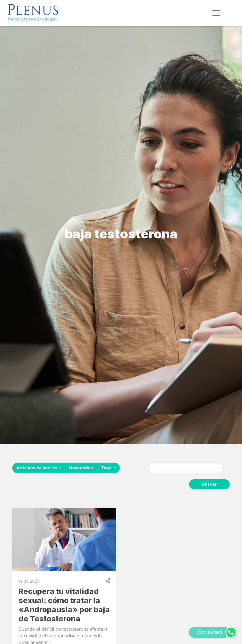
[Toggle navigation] (216, 13)
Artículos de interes (37, 468)
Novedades (81, 468)
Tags (107, 468)
